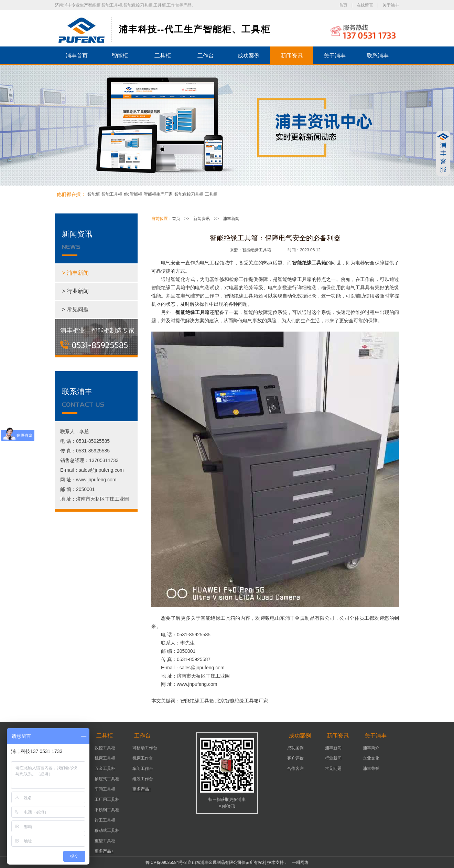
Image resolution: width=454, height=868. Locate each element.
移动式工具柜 (107, 830)
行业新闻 (333, 758)
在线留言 (365, 5)
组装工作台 (143, 779)
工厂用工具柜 (107, 799)
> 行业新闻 (75, 291)
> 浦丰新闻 (75, 273)
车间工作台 (143, 768)
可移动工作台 (145, 748)
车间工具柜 (105, 789)
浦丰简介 (371, 748)
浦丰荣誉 (371, 768)
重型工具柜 (105, 841)
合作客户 (295, 768)
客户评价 (295, 758)
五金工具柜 (105, 768)
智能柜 (120, 56)
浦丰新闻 (231, 219)
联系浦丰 (378, 56)
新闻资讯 (292, 56)
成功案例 (249, 56)
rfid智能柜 (133, 194)
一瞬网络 (298, 862)
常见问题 (333, 768)
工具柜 (163, 56)
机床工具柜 (105, 758)
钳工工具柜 (105, 820)
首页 (343, 5)
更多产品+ (104, 851)
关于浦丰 (391, 5)
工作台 (206, 56)
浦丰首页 (77, 56)
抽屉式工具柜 (107, 779)
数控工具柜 (105, 748)
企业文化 (371, 758)
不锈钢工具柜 (107, 810)
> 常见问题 (75, 309)
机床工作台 (143, 758)
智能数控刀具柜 (189, 194)
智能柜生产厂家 (158, 194)
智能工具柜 (112, 194)
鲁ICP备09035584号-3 (166, 862)
